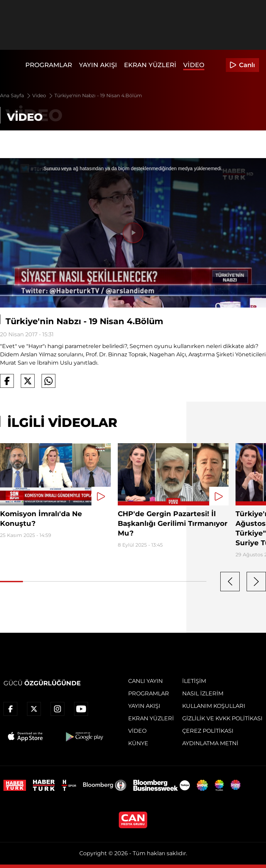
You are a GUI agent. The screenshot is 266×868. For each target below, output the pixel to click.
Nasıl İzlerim (203, 693)
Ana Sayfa (16, 95)
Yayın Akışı (98, 65)
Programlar (49, 65)
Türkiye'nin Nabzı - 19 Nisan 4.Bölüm (98, 95)
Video (194, 65)
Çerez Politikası (208, 731)
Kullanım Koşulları (214, 706)
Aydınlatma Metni (210, 743)
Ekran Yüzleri (150, 65)
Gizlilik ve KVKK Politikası (222, 718)
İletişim (194, 681)
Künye (138, 743)
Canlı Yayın (145, 681)
